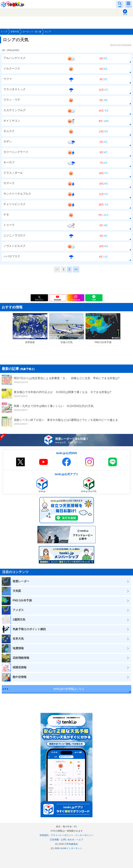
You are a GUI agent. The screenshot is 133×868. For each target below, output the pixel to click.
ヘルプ (80, 840)
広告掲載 (54, 840)
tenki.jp (13, 4)
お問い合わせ (68, 840)
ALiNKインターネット (71, 848)
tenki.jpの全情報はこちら (69, 689)
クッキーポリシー (84, 835)
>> (76, 269)
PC (76, 827)
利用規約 (44, 835)
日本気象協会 (71, 844)
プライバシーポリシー (62, 835)
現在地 (125, 15)
